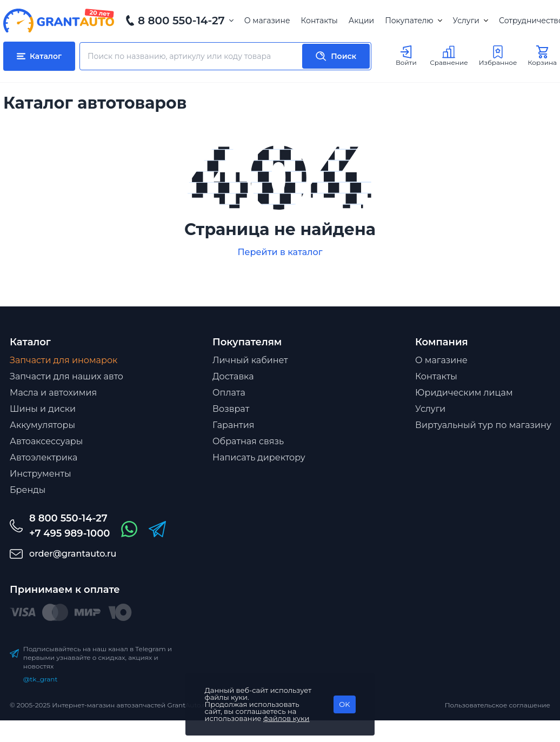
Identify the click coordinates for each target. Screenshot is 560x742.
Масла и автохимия (53, 393)
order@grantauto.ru (73, 554)
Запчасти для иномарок (64, 360)
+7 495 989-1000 (69, 533)
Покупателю (413, 21)
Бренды (28, 490)
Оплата (229, 393)
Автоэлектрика (44, 457)
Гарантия (233, 425)
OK (344, 704)
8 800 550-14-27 (181, 21)
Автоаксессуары (46, 441)
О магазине (267, 21)
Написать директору (259, 457)
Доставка (233, 376)
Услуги (471, 21)
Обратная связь (248, 441)
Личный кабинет (250, 360)
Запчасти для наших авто (66, 376)
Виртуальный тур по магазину (483, 425)
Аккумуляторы (42, 425)
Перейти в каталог (280, 252)
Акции (361, 21)
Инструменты (41, 474)
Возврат (231, 409)
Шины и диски (43, 409)
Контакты (319, 21)
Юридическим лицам (464, 393)
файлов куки (286, 718)
